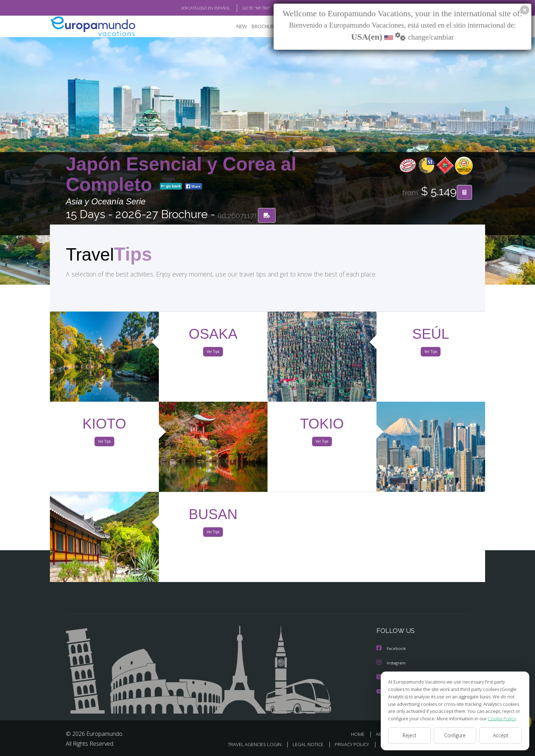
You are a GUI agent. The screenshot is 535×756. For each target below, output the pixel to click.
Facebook (392, 649)
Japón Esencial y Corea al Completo (181, 175)
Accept (501, 735)
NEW (235, 27)
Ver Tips (213, 353)
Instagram (392, 663)
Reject (409, 735)
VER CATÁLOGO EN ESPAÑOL (189, 8)
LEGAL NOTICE (301, 744)
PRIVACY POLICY (346, 744)
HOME (360, 734)
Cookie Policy (497, 718)
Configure (455, 735)
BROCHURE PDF (264, 27)
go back (171, 187)
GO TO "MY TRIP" (245, 8)
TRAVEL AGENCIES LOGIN (245, 744)
